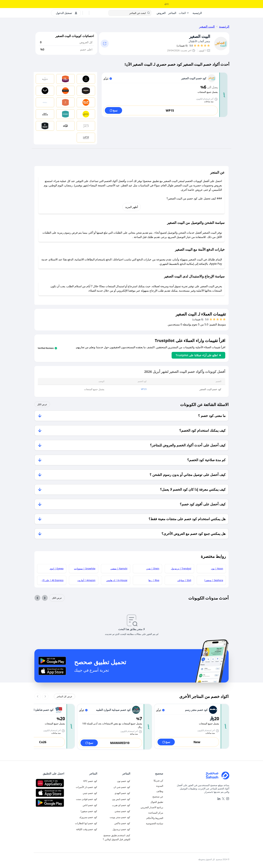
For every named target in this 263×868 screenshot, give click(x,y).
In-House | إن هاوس (117, 580)
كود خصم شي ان (122, 787)
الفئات (182, 13)
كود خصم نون (124, 781)
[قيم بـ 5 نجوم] (195, 46)
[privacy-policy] (148, 823)
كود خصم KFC (90, 781)
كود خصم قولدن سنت (87, 799)
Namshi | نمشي (119, 568)
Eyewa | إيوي (57, 568)
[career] (148, 791)
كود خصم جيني (90, 793)
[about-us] (148, 797)
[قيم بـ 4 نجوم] (198, 46)
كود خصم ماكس (122, 823)
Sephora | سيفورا (214, 580)
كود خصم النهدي (122, 793)
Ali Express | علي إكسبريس (50, 580)
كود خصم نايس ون (121, 799)
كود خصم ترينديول (121, 829)
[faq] (148, 813)
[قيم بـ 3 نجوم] (202, 46)
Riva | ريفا (154, 580)
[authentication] (65, 13)
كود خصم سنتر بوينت (120, 817)
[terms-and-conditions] (148, 818)
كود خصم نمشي (122, 811)
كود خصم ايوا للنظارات (86, 823)
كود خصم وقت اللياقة (87, 829)
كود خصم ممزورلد (88, 817)
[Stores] (172, 13)
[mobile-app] (148, 802)
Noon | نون (217, 568)
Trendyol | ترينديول (181, 568)
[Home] (197, 13)
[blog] (148, 786)
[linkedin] (219, 799)
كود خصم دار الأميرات (86, 787)
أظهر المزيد (131, 207)
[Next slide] (38, 696)
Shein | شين (153, 568)
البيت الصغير (207, 26)
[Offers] (161, 13)
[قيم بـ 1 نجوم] (208, 46)
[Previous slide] (45, 696)
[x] (223, 799)
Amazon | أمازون (86, 580)
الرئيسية (224, 26)
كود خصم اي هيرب (121, 805)
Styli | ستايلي (184, 580)
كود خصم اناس (90, 805)
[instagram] (228, 799)
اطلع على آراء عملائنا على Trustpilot (198, 355)
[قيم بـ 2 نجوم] (205, 46)
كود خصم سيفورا (89, 811)
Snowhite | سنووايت (85, 568)
